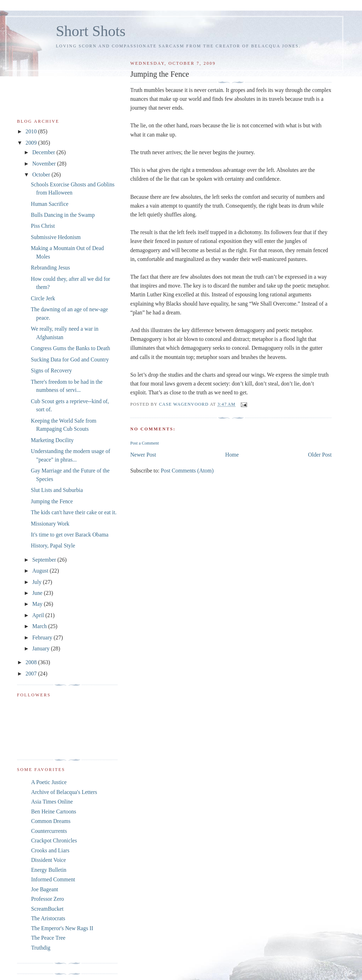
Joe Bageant (45, 889)
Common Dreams (51, 821)
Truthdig (41, 948)
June (38, 593)
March (40, 626)
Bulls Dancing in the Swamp (63, 215)
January (42, 648)
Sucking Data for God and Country (70, 359)
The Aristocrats (48, 918)
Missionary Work (50, 524)
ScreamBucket (47, 909)
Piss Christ (43, 226)
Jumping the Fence (52, 501)
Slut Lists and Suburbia (57, 490)
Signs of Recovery (51, 370)
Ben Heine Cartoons (54, 811)
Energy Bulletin (49, 870)
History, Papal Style (53, 546)
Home (232, 455)
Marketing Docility (52, 440)
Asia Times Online (52, 802)
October (42, 175)
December (44, 152)
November (45, 164)
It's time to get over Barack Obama (69, 535)
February (43, 637)
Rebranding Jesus (50, 268)
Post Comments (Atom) (187, 471)
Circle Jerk (43, 298)
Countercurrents (49, 831)
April (39, 615)
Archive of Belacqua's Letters (64, 792)
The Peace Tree (48, 938)
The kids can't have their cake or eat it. (74, 512)
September (45, 560)
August (41, 571)
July (37, 582)
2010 (32, 131)
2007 (32, 674)
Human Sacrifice (49, 204)
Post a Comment (144, 443)
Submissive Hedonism (56, 237)
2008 (32, 662)
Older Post (320, 455)
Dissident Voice (49, 860)
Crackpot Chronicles (54, 840)
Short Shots (91, 31)
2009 (32, 143)
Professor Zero (48, 899)
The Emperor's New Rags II (62, 928)
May (38, 604)
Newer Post (143, 455)
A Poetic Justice (49, 782)
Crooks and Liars (50, 850)
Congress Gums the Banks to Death (70, 348)
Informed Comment (53, 879)
